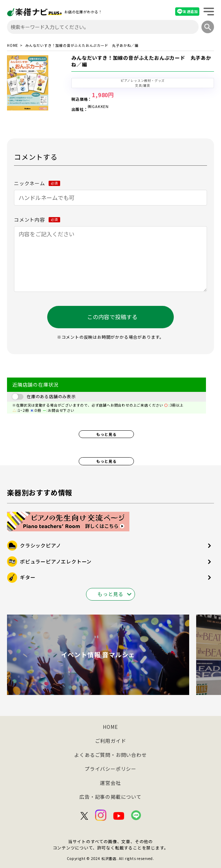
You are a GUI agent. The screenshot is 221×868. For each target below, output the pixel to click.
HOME (13, 45)
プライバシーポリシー (110, 769)
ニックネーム (37, 183)
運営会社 (110, 783)
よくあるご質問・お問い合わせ (110, 755)
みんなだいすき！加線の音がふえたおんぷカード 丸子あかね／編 (141, 61)
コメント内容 (37, 220)
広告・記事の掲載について (110, 797)
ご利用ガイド (111, 741)
